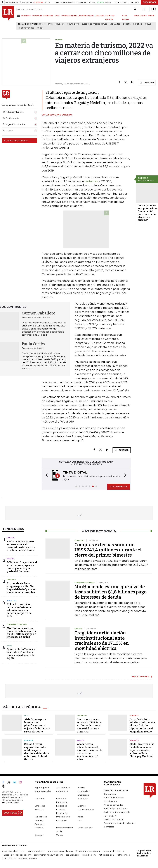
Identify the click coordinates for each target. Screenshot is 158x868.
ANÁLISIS (100, 16)
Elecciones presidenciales (94, 24)
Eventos (82, 805)
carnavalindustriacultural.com (48, 854)
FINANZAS (26, 16)
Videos (60, 835)
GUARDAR (147, 83)
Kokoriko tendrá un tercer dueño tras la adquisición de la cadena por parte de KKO (19, 610)
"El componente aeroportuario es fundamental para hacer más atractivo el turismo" (148, 213)
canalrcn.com (73, 854)
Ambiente (134, 715)
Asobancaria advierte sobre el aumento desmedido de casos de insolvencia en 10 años (21, 546)
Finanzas (39, 809)
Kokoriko (138, 24)
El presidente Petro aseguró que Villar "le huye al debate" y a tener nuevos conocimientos (22, 587)
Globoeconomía (86, 809)
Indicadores (41, 816)
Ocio (80, 820)
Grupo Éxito (73, 24)
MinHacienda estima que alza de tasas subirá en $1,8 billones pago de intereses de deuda (21, 632)
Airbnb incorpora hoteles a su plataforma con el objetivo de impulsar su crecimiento (37, 725)
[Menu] (19, 16)
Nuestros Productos (114, 797)
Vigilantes (115, 24)
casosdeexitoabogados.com (17, 854)
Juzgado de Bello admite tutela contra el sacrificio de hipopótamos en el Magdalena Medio (142, 725)
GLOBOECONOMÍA (69, 16)
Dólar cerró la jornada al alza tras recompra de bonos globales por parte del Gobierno (22, 566)
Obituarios (61, 820)
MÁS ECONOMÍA (140, 676)
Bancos (11, 537)
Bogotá (127, 24)
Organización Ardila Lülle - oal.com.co (144, 853)
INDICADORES (141, 16)
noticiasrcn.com (107, 854)
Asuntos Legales (43, 791)
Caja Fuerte (62, 791)
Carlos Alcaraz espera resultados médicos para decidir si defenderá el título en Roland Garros (37, 751)
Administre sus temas (16, 141)
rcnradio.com (89, 854)
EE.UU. (10, 645)
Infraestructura (63, 816)
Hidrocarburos (27, 28)
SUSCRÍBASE (150, 2)
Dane (50, 24)
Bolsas (10, 558)
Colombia (60, 24)
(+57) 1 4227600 (11, 802)
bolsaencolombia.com (114, 851)
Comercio (82, 715)
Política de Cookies (114, 819)
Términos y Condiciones (116, 808)
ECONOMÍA (37, 16)
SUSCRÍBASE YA (119, 486)
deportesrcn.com (28, 858)
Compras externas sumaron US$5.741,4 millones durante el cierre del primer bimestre (108, 550)
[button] (46, 475)
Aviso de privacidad (114, 805)
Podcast (39, 827)
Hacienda (11, 579)
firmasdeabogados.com (88, 851)
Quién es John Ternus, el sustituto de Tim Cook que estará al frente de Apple (22, 653)
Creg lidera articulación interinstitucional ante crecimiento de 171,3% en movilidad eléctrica (102, 640)
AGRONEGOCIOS (87, 16)
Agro (40, 28)
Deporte (29, 740)
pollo (148, 24)
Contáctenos (110, 801)
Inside (80, 816)
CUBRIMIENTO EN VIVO (17, 624)
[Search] (135, 9)
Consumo (40, 798)
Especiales (62, 805)
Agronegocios (42, 787)
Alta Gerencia (63, 787)
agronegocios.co (37, 851)
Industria (12, 600)
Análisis (81, 787)
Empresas (40, 805)
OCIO (57, 16)
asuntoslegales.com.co (14, 851)
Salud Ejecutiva (85, 827)
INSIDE (151, 16)
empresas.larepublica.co (60, 851)
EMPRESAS (48, 16)
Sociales (39, 835)
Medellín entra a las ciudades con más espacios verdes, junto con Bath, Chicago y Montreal (142, 750)
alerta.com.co (9, 858)
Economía (83, 798)
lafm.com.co (124, 854)
